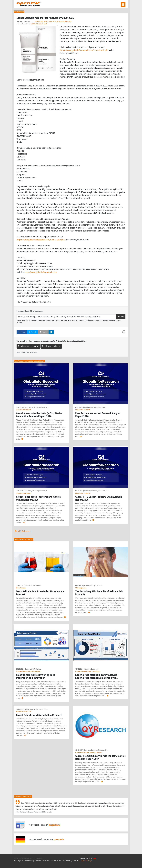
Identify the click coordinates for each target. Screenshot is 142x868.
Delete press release (28, 346)
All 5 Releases (22, 531)
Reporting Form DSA (72, 861)
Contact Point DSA (57, 861)
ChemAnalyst (21, 588)
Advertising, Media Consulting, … (37, 709)
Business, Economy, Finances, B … (37, 407)
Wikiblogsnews (81, 588)
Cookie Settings (86, 861)
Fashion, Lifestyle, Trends (93, 586)
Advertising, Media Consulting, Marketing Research (53, 22)
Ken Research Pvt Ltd (24, 712)
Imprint (20, 861)
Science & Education (91, 669)
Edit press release (51, 346)
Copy (121, 317)
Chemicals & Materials (33, 586)
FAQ (15, 861)
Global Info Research (24, 410)
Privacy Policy (29, 861)
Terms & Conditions (42, 861)
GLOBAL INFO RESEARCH (39, 24)
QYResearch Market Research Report (89, 752)
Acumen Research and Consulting (28, 671)
